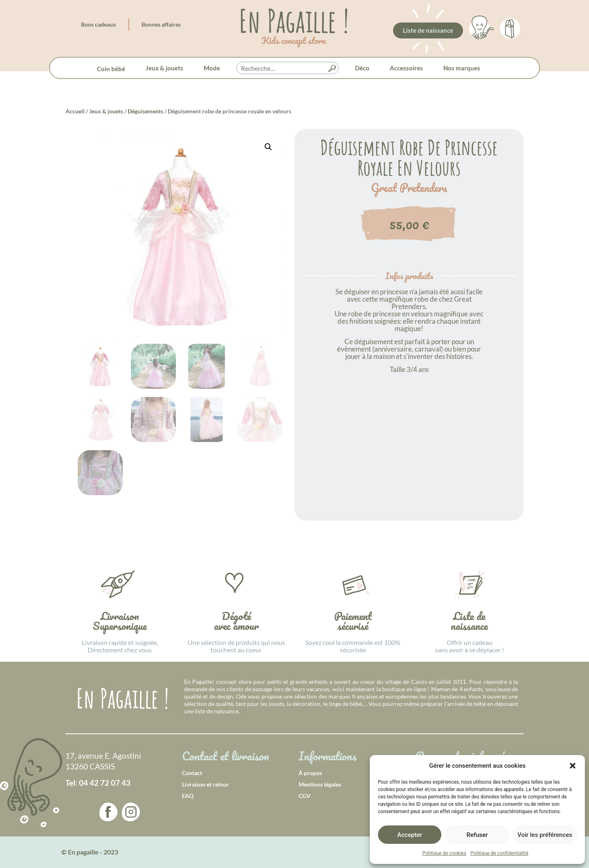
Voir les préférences (545, 835)
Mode (212, 68)
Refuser (477, 835)
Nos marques (462, 68)
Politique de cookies (444, 853)
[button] (573, 766)
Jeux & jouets (164, 68)
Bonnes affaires (161, 24)
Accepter (409, 835)
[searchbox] (288, 68)
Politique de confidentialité (499, 853)
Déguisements (145, 111)
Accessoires (406, 68)
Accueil (75, 111)
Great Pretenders (409, 188)
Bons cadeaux (99, 24)
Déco (362, 68)
